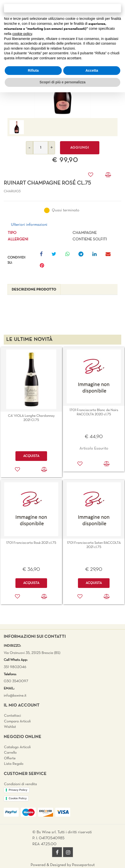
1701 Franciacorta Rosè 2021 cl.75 (31, 543)
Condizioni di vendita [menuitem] (20, 784)
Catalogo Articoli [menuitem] (17, 747)
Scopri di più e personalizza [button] (62, 82)
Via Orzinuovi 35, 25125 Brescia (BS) (32, 653)
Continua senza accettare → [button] (62, 8)
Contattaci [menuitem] (12, 716)
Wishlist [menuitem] (10, 727)
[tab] (34, 290)
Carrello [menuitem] (10, 753)
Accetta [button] (92, 70)
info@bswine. (14, 696)
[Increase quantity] (52, 148)
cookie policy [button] (22, 34)
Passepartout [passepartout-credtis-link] (83, 865)
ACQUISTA (31, 456)
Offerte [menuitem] (10, 758)
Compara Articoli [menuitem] (17, 721)
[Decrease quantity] (30, 148)
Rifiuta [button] (33, 70)
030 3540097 (16, 681)
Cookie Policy (18, 798)
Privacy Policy (18, 790)
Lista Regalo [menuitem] (14, 764)
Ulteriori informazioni (29, 225)
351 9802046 (15, 667)
